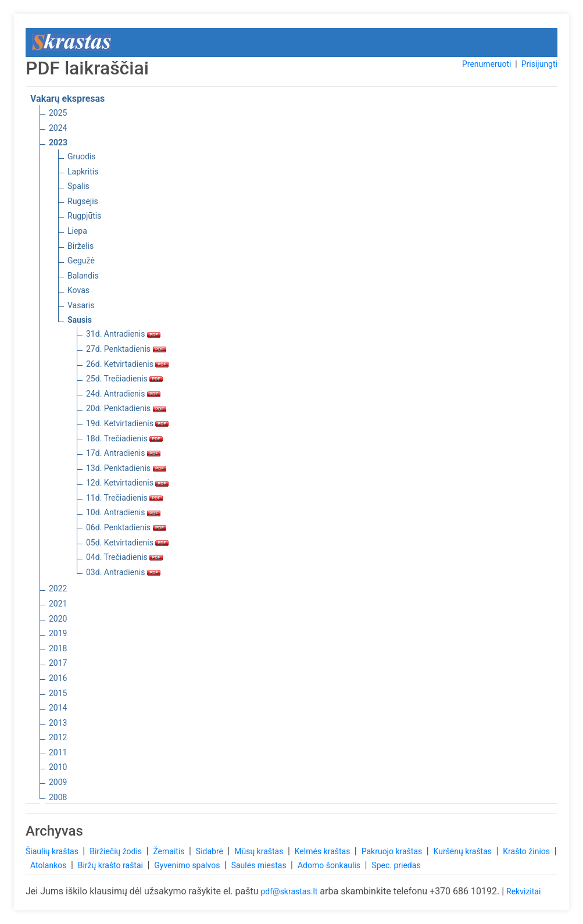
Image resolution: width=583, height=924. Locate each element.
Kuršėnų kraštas (464, 851)
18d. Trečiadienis (124, 438)
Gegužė (81, 261)
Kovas (78, 290)
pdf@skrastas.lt (289, 891)
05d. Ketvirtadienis (127, 543)
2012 (58, 737)
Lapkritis (83, 172)
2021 (58, 604)
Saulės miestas (260, 865)
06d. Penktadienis (126, 527)
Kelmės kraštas (323, 851)
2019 (58, 633)
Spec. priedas (396, 865)
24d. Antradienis (123, 394)
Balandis (83, 276)
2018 (58, 648)
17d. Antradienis (123, 453)
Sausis (80, 320)
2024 (58, 128)
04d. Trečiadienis (124, 557)
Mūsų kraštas (260, 851)
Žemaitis (170, 851)
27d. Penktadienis (126, 349)
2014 (58, 708)
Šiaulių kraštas (53, 851)
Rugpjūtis (84, 216)
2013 (58, 723)
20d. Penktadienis (126, 408)
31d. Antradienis (123, 334)
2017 (58, 663)
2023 (58, 142)
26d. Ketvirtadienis (127, 364)
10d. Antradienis (123, 512)
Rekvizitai (523, 891)
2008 (58, 797)
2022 (58, 588)
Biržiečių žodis (117, 851)
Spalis (78, 186)
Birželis (81, 246)
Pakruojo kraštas (393, 851)
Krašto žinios (527, 851)
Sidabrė (211, 851)
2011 (58, 752)
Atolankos (49, 865)
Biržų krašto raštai (112, 865)
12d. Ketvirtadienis (127, 483)
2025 (58, 113)
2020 (58, 619)
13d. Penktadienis (126, 468)
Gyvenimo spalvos (188, 865)
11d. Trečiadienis (124, 498)
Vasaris (81, 305)
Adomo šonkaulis (330, 865)
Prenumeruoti (487, 64)
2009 (58, 782)
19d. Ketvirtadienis (127, 423)
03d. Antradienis (123, 572)
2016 (58, 678)
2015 (58, 693)
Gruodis (82, 156)
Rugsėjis (83, 201)
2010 (58, 767)
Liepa (77, 231)
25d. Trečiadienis (124, 379)
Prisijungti (539, 64)
